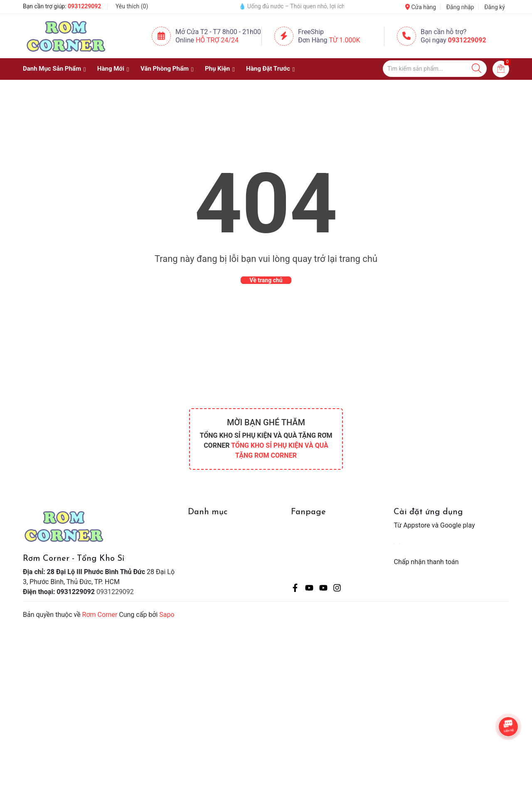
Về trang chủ (266, 280)
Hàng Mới (111, 69)
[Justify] (477, 69)
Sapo (167, 615)
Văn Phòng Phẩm (165, 69)
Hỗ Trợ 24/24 (217, 40)
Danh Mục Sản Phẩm (52, 69)
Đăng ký (495, 7)
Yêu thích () (132, 6)
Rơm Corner (100, 615)
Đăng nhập (460, 7)
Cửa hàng (421, 7)
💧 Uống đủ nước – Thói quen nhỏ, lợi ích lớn (303, 6)
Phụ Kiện (217, 69)
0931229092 (84, 6)
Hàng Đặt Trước (268, 69)
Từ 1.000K (345, 40)
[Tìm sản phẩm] (435, 69)
